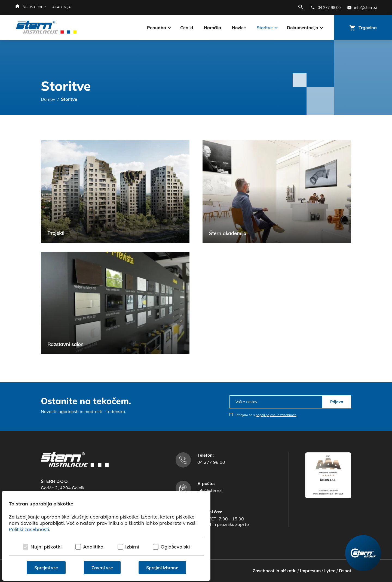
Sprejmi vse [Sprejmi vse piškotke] (46, 568)
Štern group (34, 7)
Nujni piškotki (46, 547)
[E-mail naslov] (362, 8)
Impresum (310, 571)
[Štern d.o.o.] (46, 28)
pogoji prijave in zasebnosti (276, 415)
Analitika (93, 547)
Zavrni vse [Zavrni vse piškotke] (102, 568)
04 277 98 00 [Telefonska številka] (211, 462)
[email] (276, 402)
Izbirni (132, 547)
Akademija (62, 7)
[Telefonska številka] (326, 8)
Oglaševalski (175, 547)
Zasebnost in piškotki (275, 571)
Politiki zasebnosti (29, 529)
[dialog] (106, 536)
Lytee (330, 571)
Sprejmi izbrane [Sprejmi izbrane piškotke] (162, 568)
